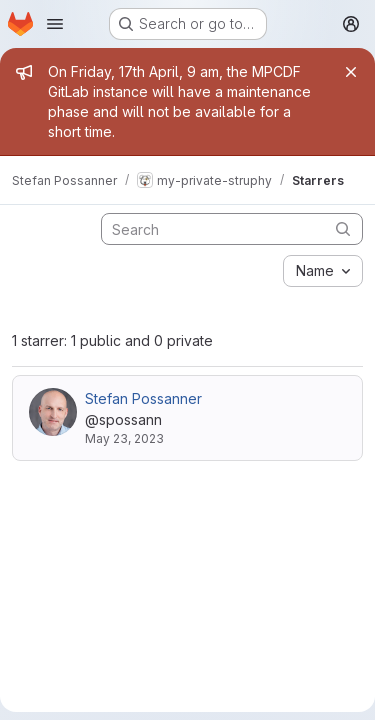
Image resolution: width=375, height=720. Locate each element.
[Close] (351, 72)
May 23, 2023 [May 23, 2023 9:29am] (124, 438)
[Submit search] (343, 228)
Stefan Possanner (143, 398)
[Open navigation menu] (55, 24)
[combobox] (323, 271)
